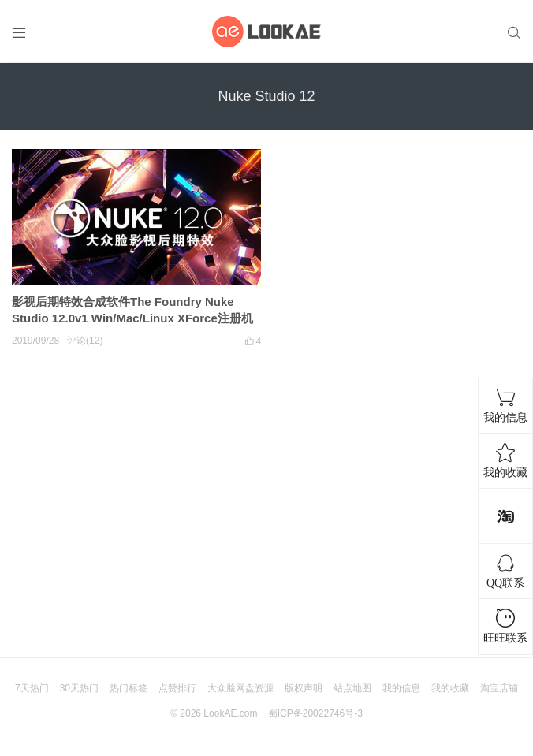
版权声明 (304, 688)
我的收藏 (450, 688)
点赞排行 (177, 688)
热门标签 (129, 688)
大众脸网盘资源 (240, 688)
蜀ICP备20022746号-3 (315, 713)
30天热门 (79, 688)
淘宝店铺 (499, 688)
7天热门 (32, 688)
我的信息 (401, 688)
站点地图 (352, 688)
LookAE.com (230, 713)
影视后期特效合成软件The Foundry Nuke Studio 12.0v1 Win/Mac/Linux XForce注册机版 (132, 318)
